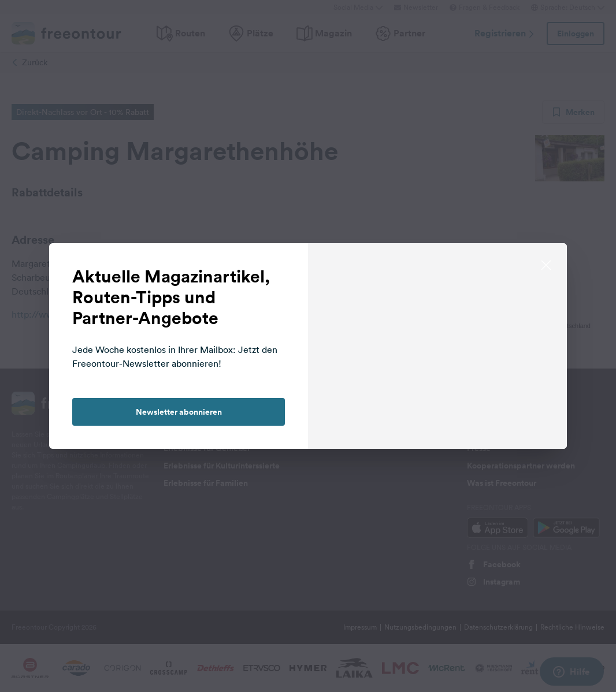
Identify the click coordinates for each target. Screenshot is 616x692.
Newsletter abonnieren (179, 412)
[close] (546, 264)
